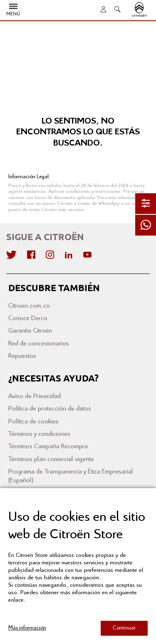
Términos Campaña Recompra (48, 446)
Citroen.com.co (29, 306)
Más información (27, 628)
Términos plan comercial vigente (51, 459)
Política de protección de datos (50, 409)
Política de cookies (33, 422)
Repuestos (22, 356)
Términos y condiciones (39, 434)
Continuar (124, 628)
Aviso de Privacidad (35, 396)
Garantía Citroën (30, 331)
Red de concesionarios (39, 344)
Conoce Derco (28, 318)
